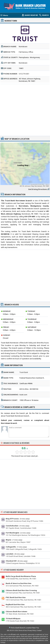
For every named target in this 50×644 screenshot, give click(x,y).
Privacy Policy (32, 631)
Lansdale (10, 554)
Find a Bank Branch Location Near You (25, 628)
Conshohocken (12, 526)
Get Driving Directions (38, 189)
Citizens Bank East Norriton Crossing (21, 590)
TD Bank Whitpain (13, 619)
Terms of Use (23, 631)
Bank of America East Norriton (19, 583)
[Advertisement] (25, 110)
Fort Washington (13, 533)
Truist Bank (24, 372)
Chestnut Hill (11, 561)
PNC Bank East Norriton (16, 597)
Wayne (9, 540)
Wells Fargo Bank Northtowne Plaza (21, 576)
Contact (39, 631)
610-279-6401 (24, 74)
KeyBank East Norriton (15, 604)
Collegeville (11, 547)
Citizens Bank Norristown (16, 612)
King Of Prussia (12, 519)
